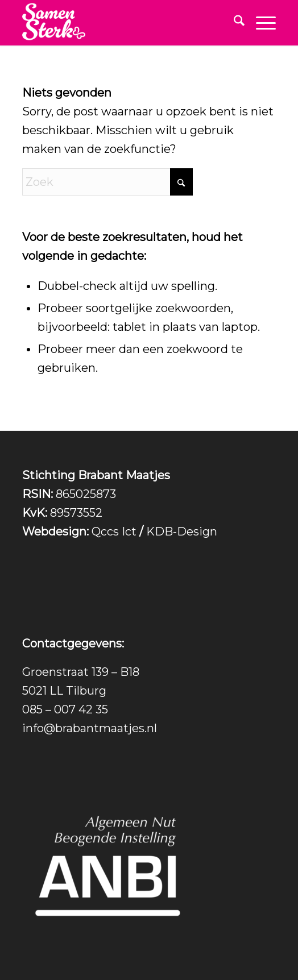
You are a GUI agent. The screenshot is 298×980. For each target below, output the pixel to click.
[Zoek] (233, 23)
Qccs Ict (114, 531)
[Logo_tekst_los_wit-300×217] (123, 23)
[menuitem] (233, 23)
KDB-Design (182, 531)
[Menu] (260, 23)
